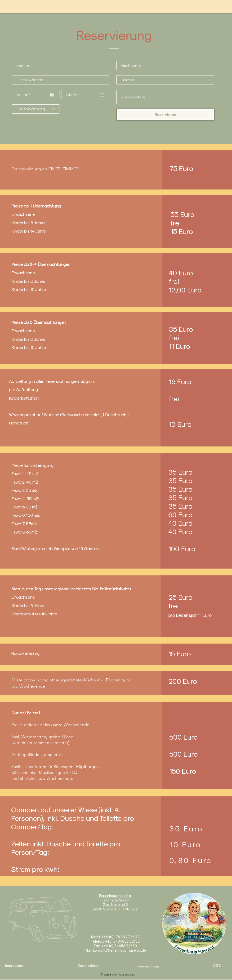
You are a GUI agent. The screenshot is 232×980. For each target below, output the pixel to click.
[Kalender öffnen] (52, 95)
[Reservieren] (165, 115)
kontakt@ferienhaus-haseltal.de (120, 950)
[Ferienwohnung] (36, 109)
